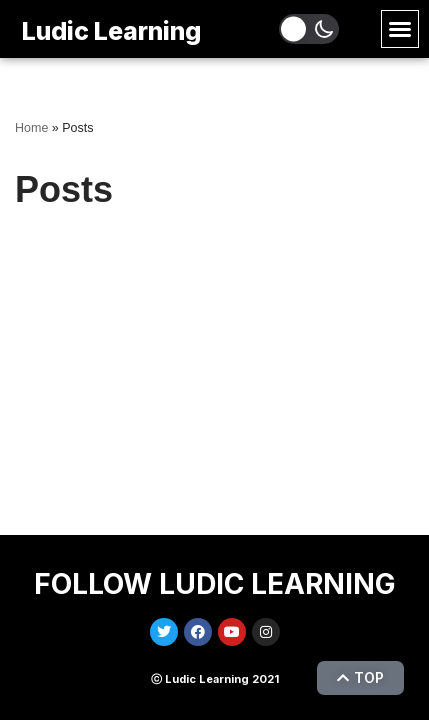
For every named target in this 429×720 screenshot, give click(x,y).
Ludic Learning (111, 31)
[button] (400, 29)
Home (31, 128)
